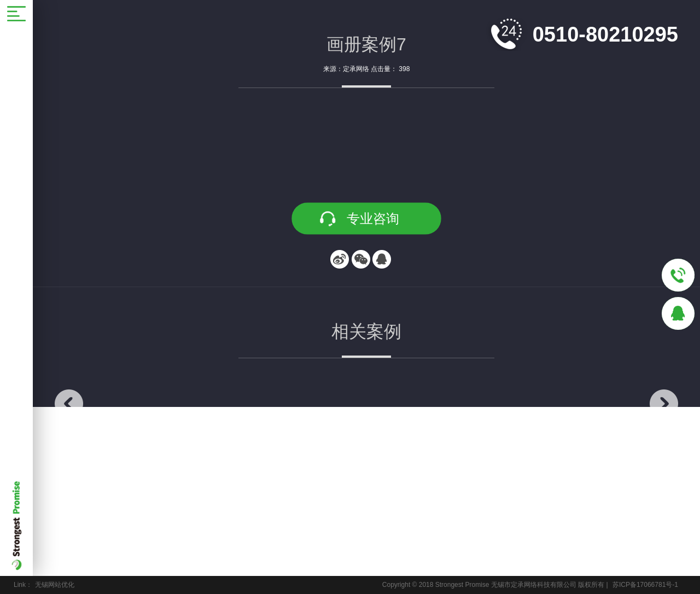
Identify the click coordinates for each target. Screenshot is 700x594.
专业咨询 (373, 218)
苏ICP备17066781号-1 (645, 585)
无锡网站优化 (55, 585)
